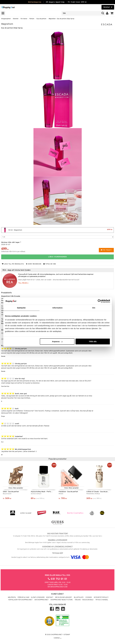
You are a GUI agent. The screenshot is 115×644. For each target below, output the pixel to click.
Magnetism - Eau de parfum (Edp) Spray (61, 19)
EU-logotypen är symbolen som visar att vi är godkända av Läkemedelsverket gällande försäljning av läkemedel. (57, 548)
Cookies (89, 597)
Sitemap (67, 635)
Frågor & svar (23, 597)
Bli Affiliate (79, 597)
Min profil (12, 597)
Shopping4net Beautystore (62, 600)
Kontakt (50, 597)
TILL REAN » (23, 283)
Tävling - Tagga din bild (84, 600)
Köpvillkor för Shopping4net (20, 600)
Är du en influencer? (64, 597)
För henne (24, 19)
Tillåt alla (93, 341)
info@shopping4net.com (57, 587)
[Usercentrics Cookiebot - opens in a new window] (99, 301)
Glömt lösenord (38, 597)
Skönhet (16, 19)
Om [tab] (94, 308)
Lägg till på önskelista (13, 264)
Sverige (57, 638)
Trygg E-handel (102, 600)
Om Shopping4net (41, 600)
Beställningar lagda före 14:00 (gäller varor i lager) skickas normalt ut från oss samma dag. (57, 541)
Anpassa (57, 341)
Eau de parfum (41, 19)
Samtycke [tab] (21, 308)
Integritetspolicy (101, 597)
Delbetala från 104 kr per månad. (13, 252)
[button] (112, 13)
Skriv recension (34, 264)
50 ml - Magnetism (57, 230)
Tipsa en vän (50, 264)
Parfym (32, 19)
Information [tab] (58, 308)
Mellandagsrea (35, 2)
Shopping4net (6, 19)
